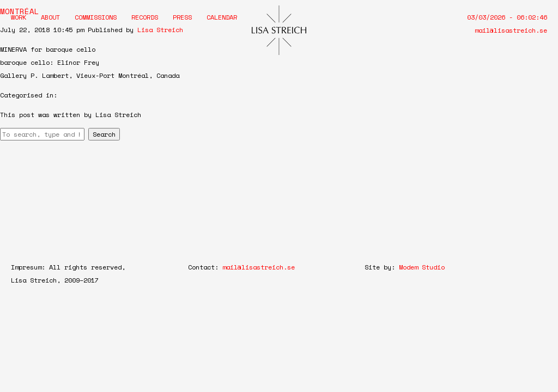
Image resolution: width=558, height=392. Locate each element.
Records (145, 17)
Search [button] (104, 134)
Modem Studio (422, 267)
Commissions (96, 17)
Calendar (222, 17)
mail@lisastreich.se (511, 30)
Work (19, 17)
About (50, 17)
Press (182, 17)
